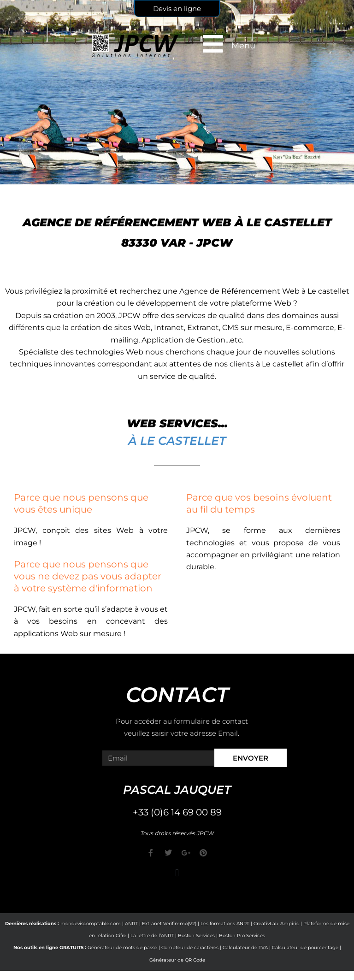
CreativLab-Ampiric (276, 924)
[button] (177, 873)
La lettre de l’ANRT (152, 936)
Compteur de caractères (190, 948)
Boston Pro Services (242, 936)
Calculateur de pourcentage (305, 948)
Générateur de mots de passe (122, 948)
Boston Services (196, 936)
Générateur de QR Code (177, 960)
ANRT (131, 924)
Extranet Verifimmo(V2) (169, 924)
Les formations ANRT (225, 924)
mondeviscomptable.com (91, 924)
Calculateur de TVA (245, 948)
